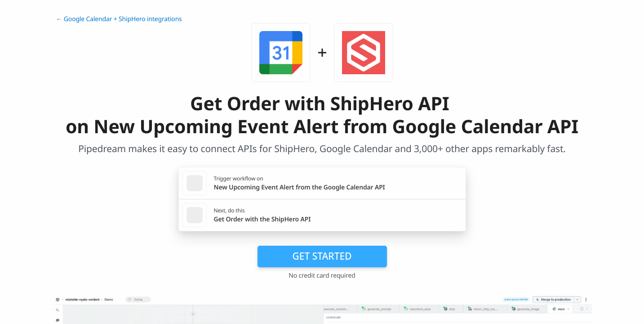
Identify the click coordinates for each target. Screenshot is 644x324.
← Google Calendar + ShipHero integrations (119, 19)
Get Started (322, 256)
